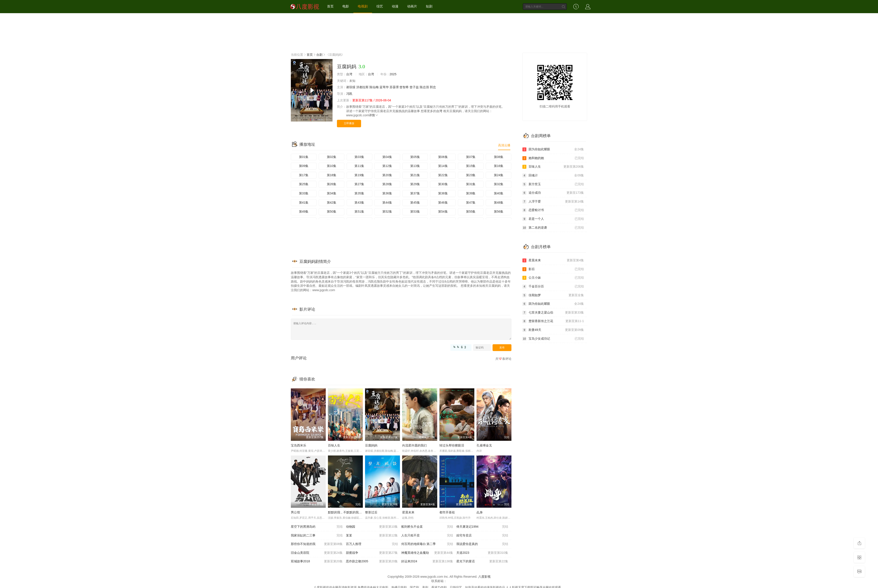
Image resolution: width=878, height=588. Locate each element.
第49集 (304, 212)
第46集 (443, 203)
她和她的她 (553, 158)
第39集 (471, 193)
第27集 (359, 184)
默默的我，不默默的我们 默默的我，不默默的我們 (362, 512)
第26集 (332, 184)
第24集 (499, 175)
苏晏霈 (394, 87)
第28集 (387, 184)
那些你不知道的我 (317, 544)
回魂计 (553, 176)
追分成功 (553, 193)
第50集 (332, 212)
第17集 (304, 175)
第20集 (387, 175)
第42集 (332, 203)
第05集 (415, 157)
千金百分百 (553, 287)
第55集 (471, 212)
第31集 (471, 184)
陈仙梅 (374, 87)
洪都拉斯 (362, 87)
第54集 (443, 212)
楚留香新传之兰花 (553, 321)
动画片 (412, 6)
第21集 (415, 175)
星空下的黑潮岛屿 (317, 527)
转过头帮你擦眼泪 (452, 445)
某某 (372, 536)
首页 (330, 6)
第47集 (471, 203)
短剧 (429, 6)
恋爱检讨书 (553, 210)
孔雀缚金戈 (484, 445)
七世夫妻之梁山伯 (553, 313)
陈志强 (424, 87)
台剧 (319, 55)
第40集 (499, 193)
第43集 (359, 203)
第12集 (387, 166)
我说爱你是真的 (482, 544)
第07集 (471, 157)
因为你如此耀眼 (553, 149)
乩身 (480, 512)
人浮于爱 (553, 202)
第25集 (304, 184)
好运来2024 (427, 561)
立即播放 (349, 123)
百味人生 (334, 445)
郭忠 (433, 87)
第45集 (415, 203)
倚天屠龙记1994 (482, 527)
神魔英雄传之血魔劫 (427, 553)
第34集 (332, 193)
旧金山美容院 (317, 553)
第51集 (359, 212)
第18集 (332, 175)
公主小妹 (553, 278)
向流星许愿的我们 (414, 445)
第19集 (359, 175)
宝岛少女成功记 (553, 339)
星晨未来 (408, 512)
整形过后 (371, 512)
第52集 (387, 212)
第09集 (304, 166)
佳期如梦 (553, 295)
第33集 (304, 193)
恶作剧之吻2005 (372, 561)
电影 (346, 6)
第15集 (471, 166)
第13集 (415, 166)
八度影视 (484, 577)
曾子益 (414, 87)
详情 (374, 115)
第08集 (499, 157)
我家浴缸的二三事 (317, 536)
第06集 (443, 157)
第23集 (471, 175)
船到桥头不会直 (427, 527)
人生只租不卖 (427, 536)
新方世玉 (553, 184)
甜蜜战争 (372, 553)
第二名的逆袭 (553, 228)
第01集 (304, 157)
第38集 (443, 193)
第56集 (499, 212)
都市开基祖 (447, 512)
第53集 (415, 212)
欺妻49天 (553, 330)
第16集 (499, 166)
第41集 (304, 203)
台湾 (349, 74)
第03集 (359, 157)
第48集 (499, 203)
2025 (393, 74)
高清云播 (504, 145)
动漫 (395, 6)
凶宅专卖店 (482, 536)
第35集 (359, 193)
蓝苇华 (384, 87)
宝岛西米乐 (299, 445)
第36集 (387, 193)
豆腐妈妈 (371, 445)
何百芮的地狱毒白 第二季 (427, 544)
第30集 (443, 184)
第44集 (387, 203)
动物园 (372, 527)
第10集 (332, 166)
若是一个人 (553, 219)
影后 (553, 269)
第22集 (443, 175)
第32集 (499, 184)
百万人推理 (372, 544)
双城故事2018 (317, 561)
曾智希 (404, 87)
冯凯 (349, 94)
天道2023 (482, 553)
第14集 (443, 166)
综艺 (380, 6)
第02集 (332, 157)
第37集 (415, 193)
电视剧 (363, 6)
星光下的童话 (482, 561)
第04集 (387, 157)
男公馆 (295, 512)
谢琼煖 (351, 87)
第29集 (415, 184)
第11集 (359, 166)
